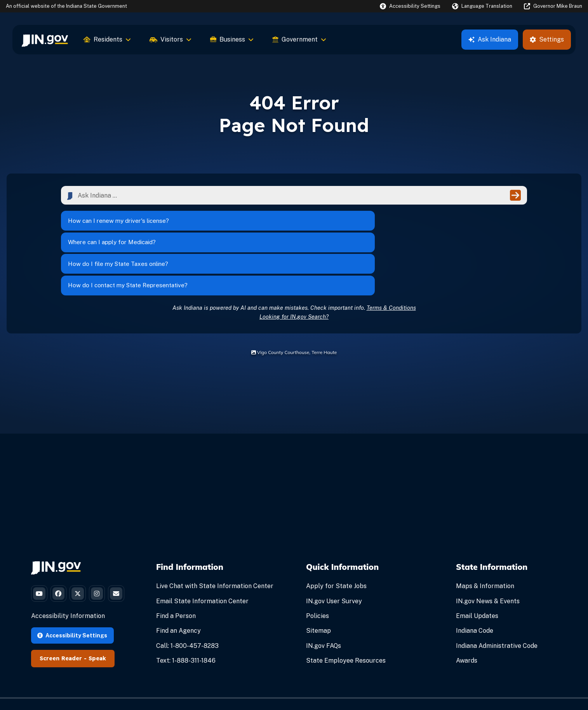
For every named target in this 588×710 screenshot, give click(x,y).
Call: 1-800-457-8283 (187, 593)
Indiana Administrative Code (497, 593)
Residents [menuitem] (107, 39)
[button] (410, 6)
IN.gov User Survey (334, 549)
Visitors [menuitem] (170, 39)
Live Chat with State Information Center (215, 534)
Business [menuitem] (232, 39)
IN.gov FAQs (324, 593)
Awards (467, 608)
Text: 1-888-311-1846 (186, 608)
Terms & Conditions (391, 255)
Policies (317, 563)
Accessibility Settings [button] (72, 612)
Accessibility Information (68, 593)
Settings (547, 39)
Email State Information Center (202, 549)
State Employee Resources (346, 608)
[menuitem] (45, 40)
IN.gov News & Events (488, 549)
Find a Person (176, 563)
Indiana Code (475, 579)
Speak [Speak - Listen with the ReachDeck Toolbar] (97, 635)
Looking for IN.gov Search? (294, 264)
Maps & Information (485, 534)
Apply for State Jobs (336, 534)
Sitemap (318, 579)
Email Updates (477, 563)
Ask (490, 39)
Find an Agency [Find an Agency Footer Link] (178, 579)
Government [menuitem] (299, 39)
